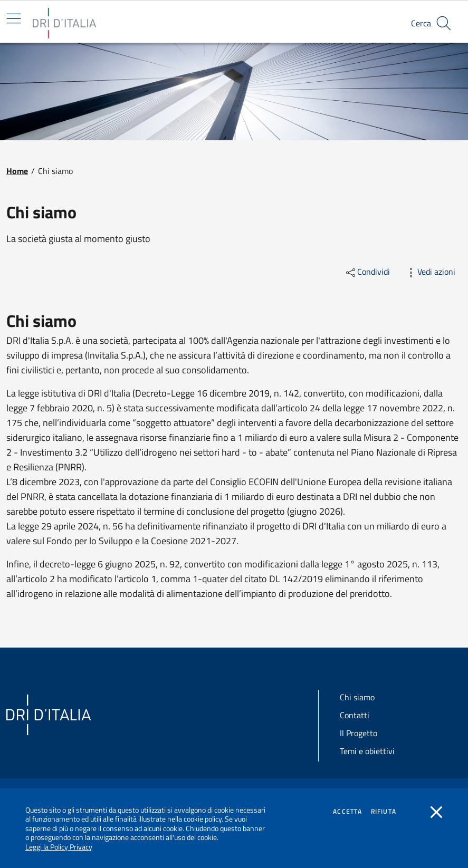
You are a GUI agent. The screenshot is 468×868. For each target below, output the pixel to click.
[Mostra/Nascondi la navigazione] (14, 18)
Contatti (355, 715)
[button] (444, 23)
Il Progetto (359, 733)
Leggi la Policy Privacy (59, 847)
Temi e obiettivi (367, 751)
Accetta (347, 812)
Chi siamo (357, 697)
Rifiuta (384, 812)
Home (17, 171)
